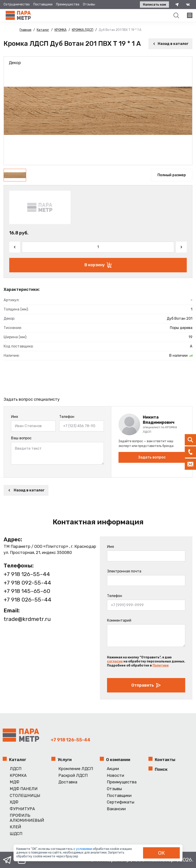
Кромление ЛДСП (76, 769)
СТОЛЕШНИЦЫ (25, 796)
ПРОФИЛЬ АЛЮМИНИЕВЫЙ (27, 818)
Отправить (146, 685)
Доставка (68, 782)
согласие (115, 661)
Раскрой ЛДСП (73, 776)
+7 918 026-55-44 (27, 600)
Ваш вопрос (21, 438)
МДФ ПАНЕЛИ (24, 789)
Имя (15, 417)
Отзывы (89, 4)
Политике (161, 665)
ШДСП (16, 834)
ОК (162, 853)
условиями (84, 849)
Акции (113, 769)
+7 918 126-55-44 (27, 574)
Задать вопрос (152, 457)
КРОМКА (18, 776)
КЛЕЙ (15, 827)
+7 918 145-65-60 (27, 591)
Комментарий (119, 620)
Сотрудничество (17, 4)
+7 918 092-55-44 (27, 583)
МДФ (15, 782)
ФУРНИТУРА (22, 809)
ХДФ (14, 802)
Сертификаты (121, 802)
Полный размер (172, 175)
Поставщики (43, 4)
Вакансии (116, 809)
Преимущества (68, 4)
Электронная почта (124, 571)
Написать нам (154, 5)
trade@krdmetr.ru (27, 619)
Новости (115, 776)
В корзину (98, 265)
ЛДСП (16, 769)
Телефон (67, 417)
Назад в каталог (170, 44)
